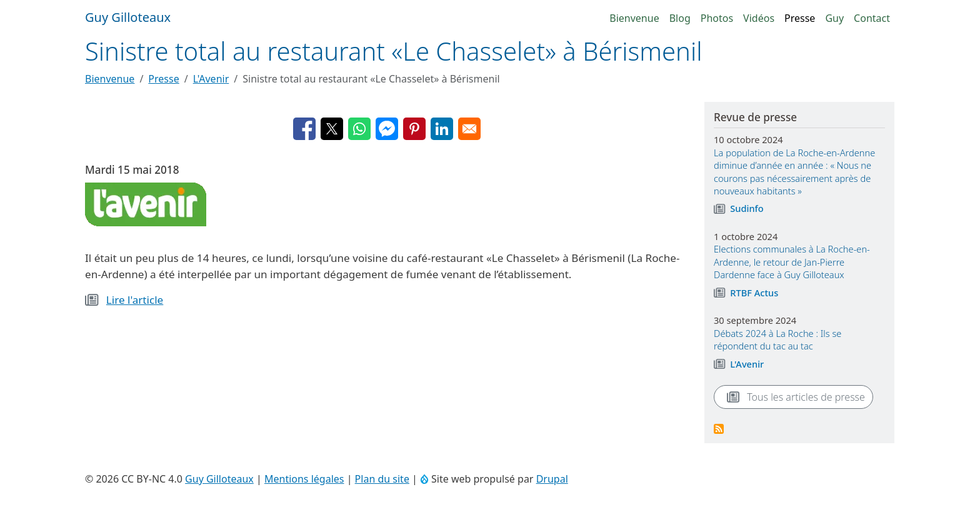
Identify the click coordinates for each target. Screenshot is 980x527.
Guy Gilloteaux (219, 479)
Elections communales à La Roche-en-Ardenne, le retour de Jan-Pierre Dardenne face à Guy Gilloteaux (792, 262)
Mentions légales (304, 479)
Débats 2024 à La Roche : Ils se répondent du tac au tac (777, 339)
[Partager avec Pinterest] (414, 129)
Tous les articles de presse (793, 397)
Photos (717, 18)
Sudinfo (747, 208)
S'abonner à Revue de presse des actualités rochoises (719, 429)
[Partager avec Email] (469, 129)
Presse (800, 18)
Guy (834, 18)
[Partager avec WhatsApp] (359, 129)
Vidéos (759, 18)
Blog (680, 18)
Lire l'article (135, 300)
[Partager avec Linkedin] (442, 129)
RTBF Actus (754, 293)
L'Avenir (211, 79)
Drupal (552, 479)
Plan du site (382, 479)
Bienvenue (634, 18)
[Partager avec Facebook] (304, 129)
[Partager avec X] (332, 129)
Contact (872, 18)
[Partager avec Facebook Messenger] (387, 129)
